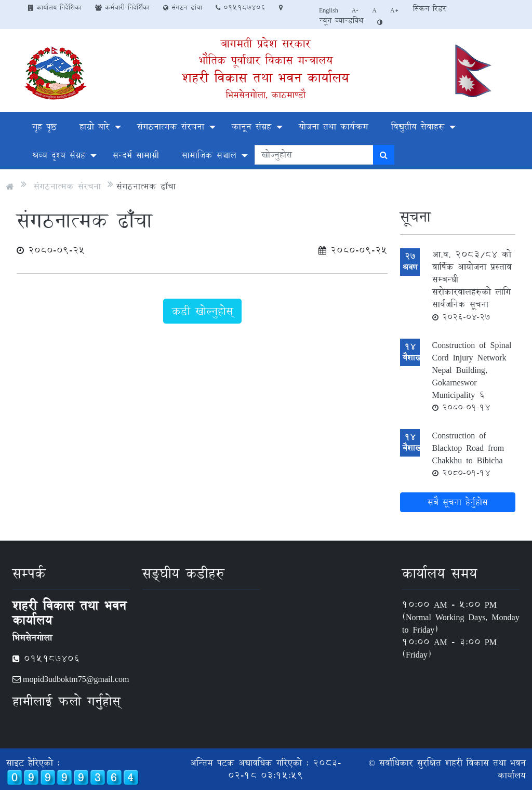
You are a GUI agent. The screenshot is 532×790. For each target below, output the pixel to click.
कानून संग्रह (251, 126)
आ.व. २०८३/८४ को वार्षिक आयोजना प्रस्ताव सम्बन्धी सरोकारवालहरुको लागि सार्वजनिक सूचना (472, 285)
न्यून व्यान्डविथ (341, 21)
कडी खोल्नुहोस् (202, 311)
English (329, 10)
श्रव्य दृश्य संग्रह (59, 155)
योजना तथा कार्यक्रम (334, 126)
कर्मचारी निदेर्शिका (122, 7)
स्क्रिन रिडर (430, 9)
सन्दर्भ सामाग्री (136, 155)
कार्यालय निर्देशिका (55, 7)
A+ (395, 10)
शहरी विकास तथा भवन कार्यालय (266, 78)
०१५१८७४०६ (241, 7)
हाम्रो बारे (95, 126)
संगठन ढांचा (183, 7)
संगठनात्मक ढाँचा (146, 186)
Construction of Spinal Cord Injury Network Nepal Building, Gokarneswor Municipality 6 (472, 376)
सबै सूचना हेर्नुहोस (458, 502)
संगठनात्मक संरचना (171, 126)
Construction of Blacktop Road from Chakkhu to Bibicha (468, 453)
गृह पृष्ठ (44, 126)
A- (355, 10)
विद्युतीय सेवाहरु (418, 126)
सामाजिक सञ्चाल (209, 155)
